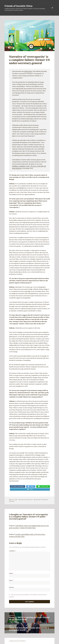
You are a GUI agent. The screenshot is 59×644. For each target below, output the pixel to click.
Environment (45, 500)
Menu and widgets (52, 10)
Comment (13, 551)
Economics (38, 500)
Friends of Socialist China (18, 6)
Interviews (12, 501)
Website (12, 587)
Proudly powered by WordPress (17, 641)
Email (11, 580)
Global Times (28, 71)
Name (11, 573)
